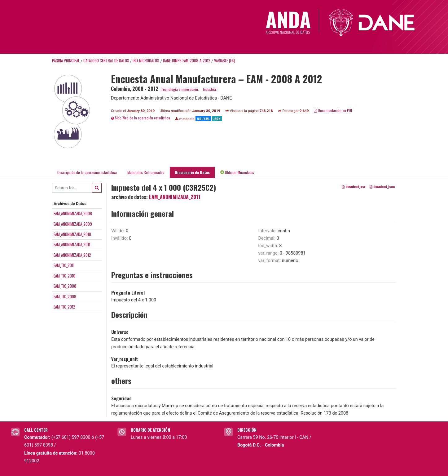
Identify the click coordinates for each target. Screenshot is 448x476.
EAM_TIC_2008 (65, 286)
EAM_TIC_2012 (64, 307)
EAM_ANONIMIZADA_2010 (72, 234)
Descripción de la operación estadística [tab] (87, 172)
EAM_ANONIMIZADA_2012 (72, 255)
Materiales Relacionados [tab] (146, 172)
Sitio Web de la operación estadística (141, 118)
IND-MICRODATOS (146, 61)
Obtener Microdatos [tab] (237, 172)
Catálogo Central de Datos (106, 61)
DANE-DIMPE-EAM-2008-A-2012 (187, 61)
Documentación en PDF (333, 110)
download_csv (354, 186)
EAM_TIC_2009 (65, 296)
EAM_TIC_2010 (64, 276)
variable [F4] (225, 61)
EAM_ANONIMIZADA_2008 (73, 213)
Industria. (210, 89)
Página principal (66, 61)
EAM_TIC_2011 (64, 265)
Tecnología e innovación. (180, 89)
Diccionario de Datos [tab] (192, 172)
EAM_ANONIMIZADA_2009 (73, 224)
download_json (382, 186)
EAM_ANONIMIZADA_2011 (72, 244)
